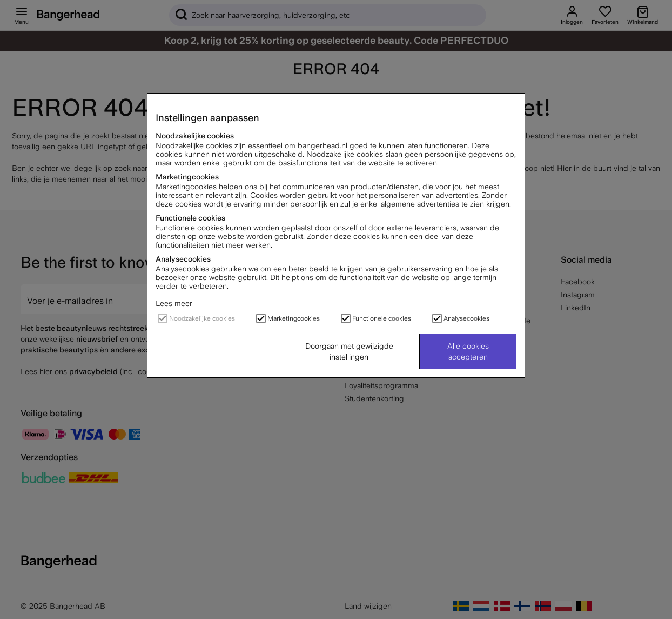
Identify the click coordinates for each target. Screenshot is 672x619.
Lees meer (174, 303)
